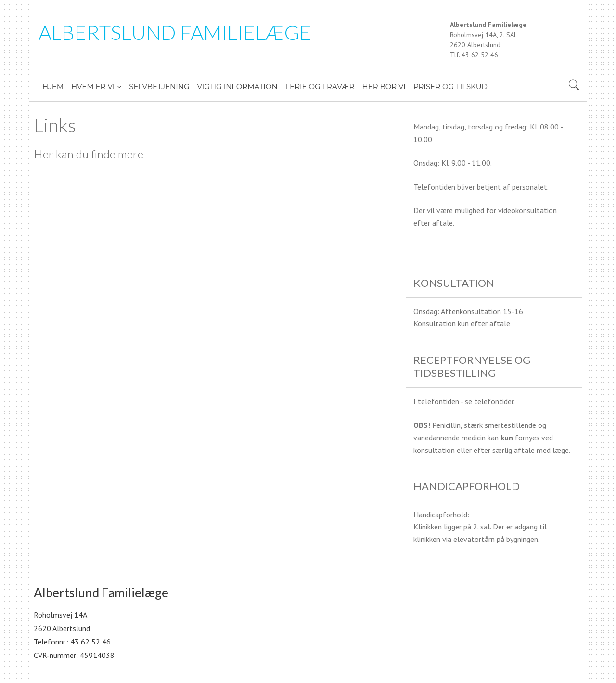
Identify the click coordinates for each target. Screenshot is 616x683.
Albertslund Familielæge (175, 32)
